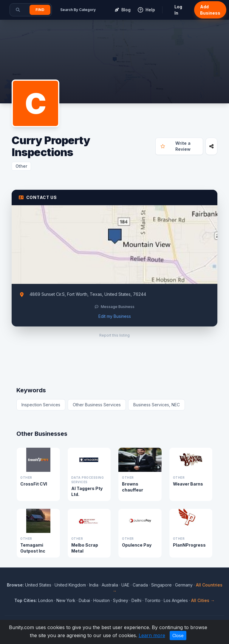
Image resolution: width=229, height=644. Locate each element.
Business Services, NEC (157, 405)
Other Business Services (97, 405)
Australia (110, 585)
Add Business (210, 10)
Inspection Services (41, 405)
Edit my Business (115, 316)
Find (40, 10)
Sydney (121, 600)
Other (21, 166)
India (94, 585)
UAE (125, 585)
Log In (178, 10)
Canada (140, 585)
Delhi (136, 600)
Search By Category (78, 10)
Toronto (153, 600)
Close (178, 636)
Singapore (161, 585)
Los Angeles (176, 600)
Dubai (84, 600)
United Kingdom (70, 585)
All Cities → (203, 600)
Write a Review (175, 146)
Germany (184, 585)
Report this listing (114, 335)
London (46, 600)
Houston (102, 600)
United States (38, 585)
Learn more (152, 635)
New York (66, 600)
